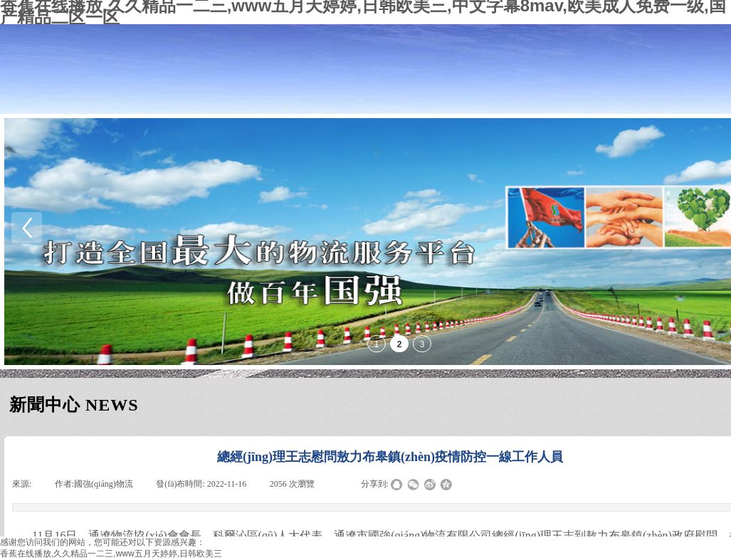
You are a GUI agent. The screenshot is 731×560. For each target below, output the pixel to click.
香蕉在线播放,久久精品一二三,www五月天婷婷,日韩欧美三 (111, 554)
